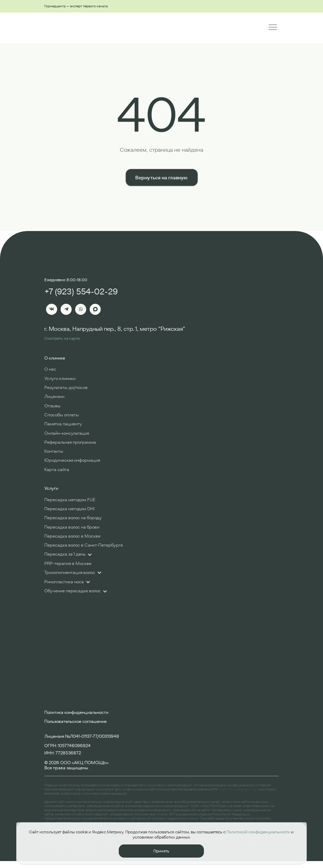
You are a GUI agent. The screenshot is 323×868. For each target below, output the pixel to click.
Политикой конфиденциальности (258, 832)
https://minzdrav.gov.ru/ (237, 789)
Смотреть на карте (62, 338)
